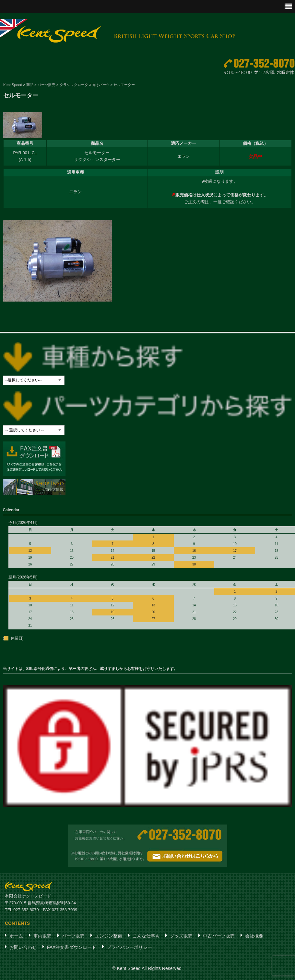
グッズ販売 (181, 938)
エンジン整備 (109, 938)
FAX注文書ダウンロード (72, 949)
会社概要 (254, 938)
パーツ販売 (73, 938)
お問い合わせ (23, 949)
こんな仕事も (146, 938)
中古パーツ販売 (219, 938)
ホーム (16, 938)
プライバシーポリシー (129, 949)
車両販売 (42, 938)
